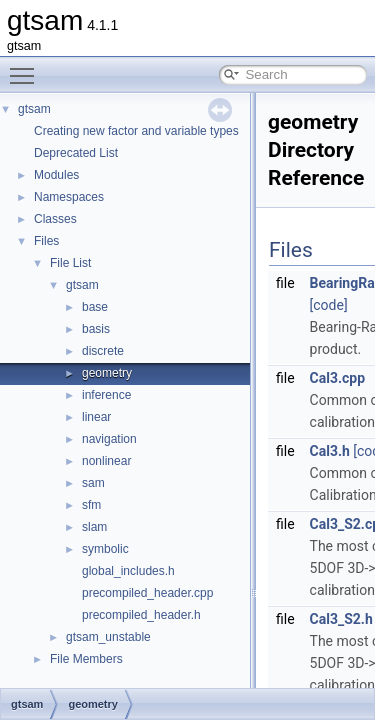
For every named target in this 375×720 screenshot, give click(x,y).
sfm (91, 505)
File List (70, 263)
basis (96, 329)
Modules (56, 175)
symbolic (105, 549)
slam (94, 527)
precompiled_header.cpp (147, 593)
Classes (55, 219)
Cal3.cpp (338, 378)
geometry (107, 373)
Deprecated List (76, 153)
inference (106, 395)
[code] (329, 305)
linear (96, 417)
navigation (109, 439)
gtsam (34, 109)
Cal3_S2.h (341, 619)
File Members (86, 659)
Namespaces (69, 197)
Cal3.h (330, 451)
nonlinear (106, 461)
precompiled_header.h (141, 615)
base (95, 307)
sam (93, 483)
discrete (103, 351)
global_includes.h (128, 571)
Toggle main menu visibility (27, 67)
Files (46, 241)
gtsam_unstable (108, 637)
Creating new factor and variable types (136, 131)
